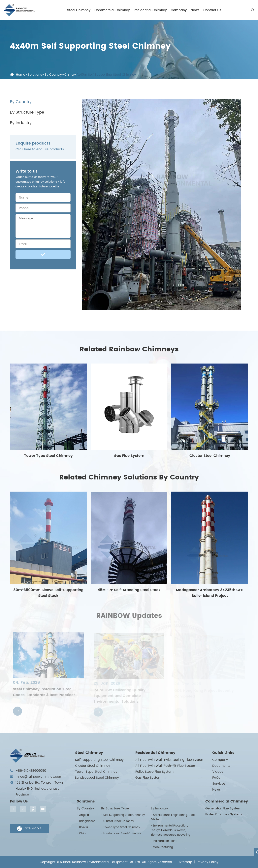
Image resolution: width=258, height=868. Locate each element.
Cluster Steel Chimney (210, 456)
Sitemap (186, 862)
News (195, 10)
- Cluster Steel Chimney (117, 821)
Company (179, 10)
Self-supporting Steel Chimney (99, 760)
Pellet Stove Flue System (154, 772)
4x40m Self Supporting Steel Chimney (106, 75)
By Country (53, 75)
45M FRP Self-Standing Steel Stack (129, 590)
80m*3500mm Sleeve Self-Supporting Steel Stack (48, 593)
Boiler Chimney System (224, 814)
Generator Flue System (223, 808)
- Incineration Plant (163, 841)
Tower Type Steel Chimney (48, 456)
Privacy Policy (208, 862)
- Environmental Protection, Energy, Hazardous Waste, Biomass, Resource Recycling (170, 830)
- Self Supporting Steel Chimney (123, 815)
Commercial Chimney (112, 10)
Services (219, 784)
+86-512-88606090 (31, 771)
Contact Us (212, 10)
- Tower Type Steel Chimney (121, 827)
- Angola (83, 815)
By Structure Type (27, 112)
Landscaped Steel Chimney (97, 778)
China (69, 75)
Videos (218, 772)
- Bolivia (82, 827)
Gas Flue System (129, 456)
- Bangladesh (86, 821)
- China (82, 833)
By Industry (21, 123)
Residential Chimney (150, 10)
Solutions (35, 75)
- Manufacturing (162, 847)
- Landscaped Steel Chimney (121, 833)
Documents (221, 766)
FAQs (216, 778)
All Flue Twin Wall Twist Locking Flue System (170, 760)
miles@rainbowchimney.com (39, 777)
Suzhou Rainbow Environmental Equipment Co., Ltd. (100, 862)
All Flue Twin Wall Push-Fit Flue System (166, 766)
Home (21, 75)
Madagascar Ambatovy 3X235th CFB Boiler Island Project (210, 593)
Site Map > (29, 828)
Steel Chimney (79, 10)
